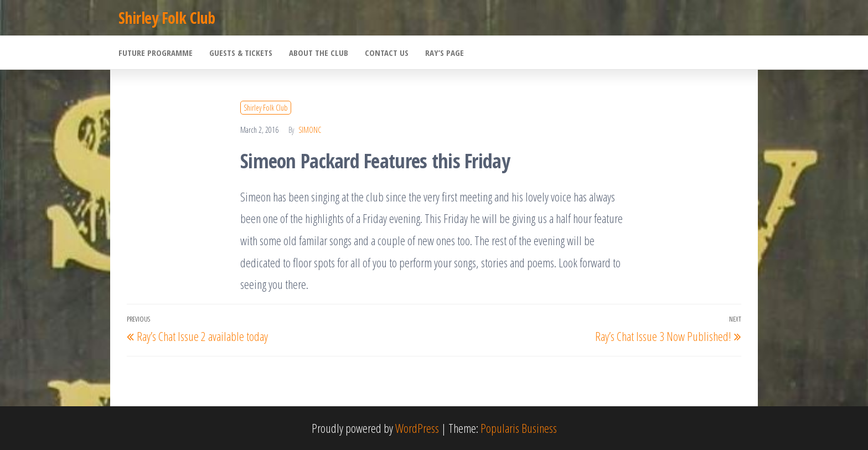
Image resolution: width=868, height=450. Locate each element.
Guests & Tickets (241, 53)
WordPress (417, 428)
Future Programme (156, 53)
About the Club (319, 53)
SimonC (310, 130)
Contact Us (387, 53)
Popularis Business (519, 428)
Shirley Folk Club (167, 18)
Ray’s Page (445, 53)
